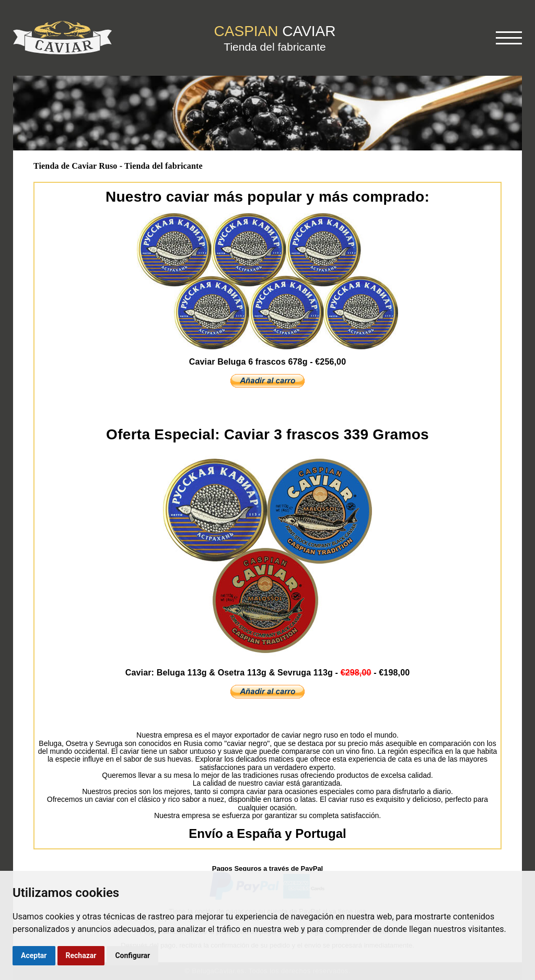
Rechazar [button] (81, 955)
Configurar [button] (132, 955)
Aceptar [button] (34, 955)
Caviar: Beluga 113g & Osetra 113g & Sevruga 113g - (268, 673)
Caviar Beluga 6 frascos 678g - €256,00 (267, 362)
